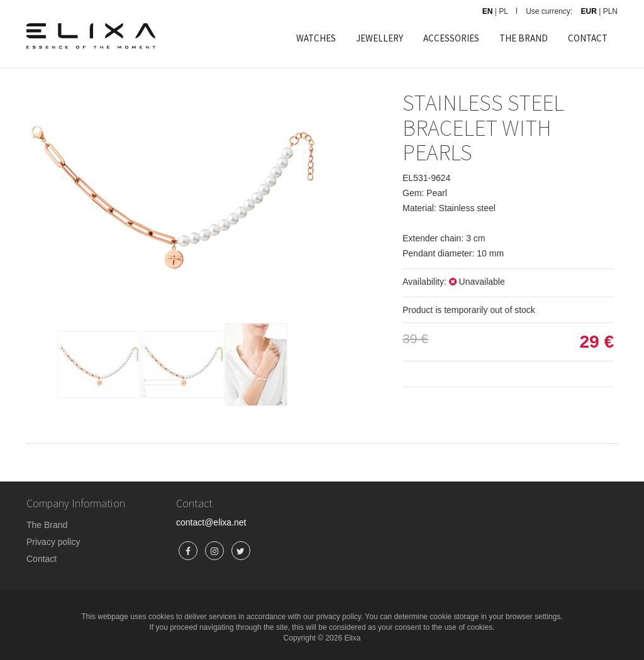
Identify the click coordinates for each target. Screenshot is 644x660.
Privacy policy (53, 542)
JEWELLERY (380, 38)
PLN (610, 11)
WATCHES (316, 38)
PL (503, 11)
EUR (589, 11)
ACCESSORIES (451, 38)
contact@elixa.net (211, 522)
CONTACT (588, 38)
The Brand (47, 525)
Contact (42, 559)
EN (488, 11)
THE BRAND (524, 38)
